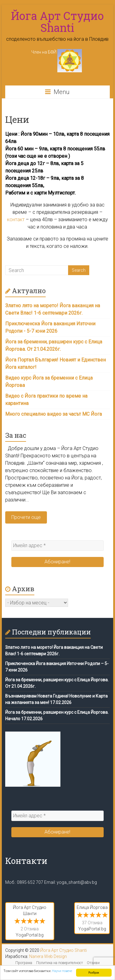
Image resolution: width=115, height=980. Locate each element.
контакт (16, 219)
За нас (16, 435)
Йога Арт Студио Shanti (57, 22)
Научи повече (62, 971)
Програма (24, 963)
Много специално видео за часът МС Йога (54, 414)
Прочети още (26, 517)
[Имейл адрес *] (58, 546)
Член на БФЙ (57, 52)
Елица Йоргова (92, 907)
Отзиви (93, 963)
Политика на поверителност (59, 963)
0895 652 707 (30, 882)
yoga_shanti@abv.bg (77, 882)
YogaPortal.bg (30, 935)
